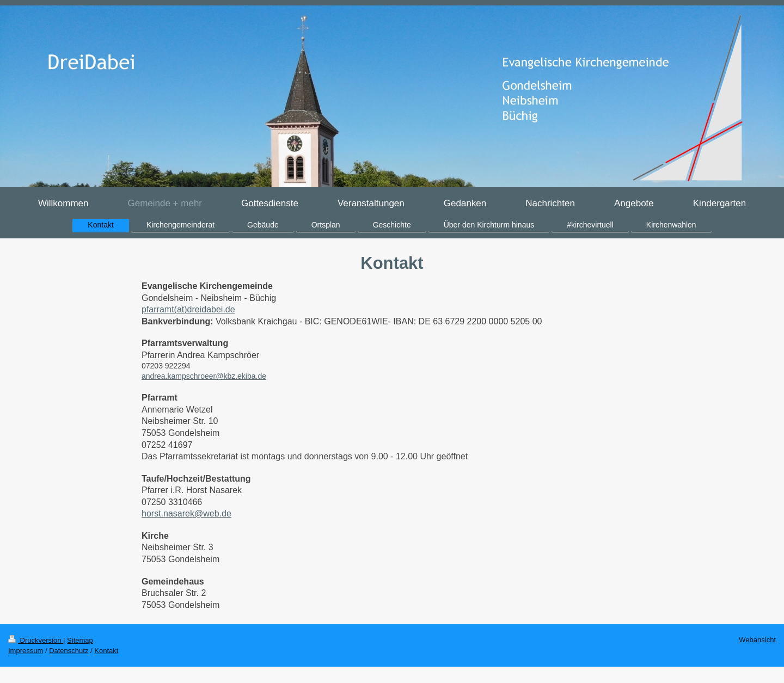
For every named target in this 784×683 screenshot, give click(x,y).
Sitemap (80, 640)
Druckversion (36, 640)
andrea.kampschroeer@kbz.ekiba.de (204, 376)
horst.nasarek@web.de (186, 513)
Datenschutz (69, 651)
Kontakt (106, 651)
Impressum (26, 651)
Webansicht (757, 640)
